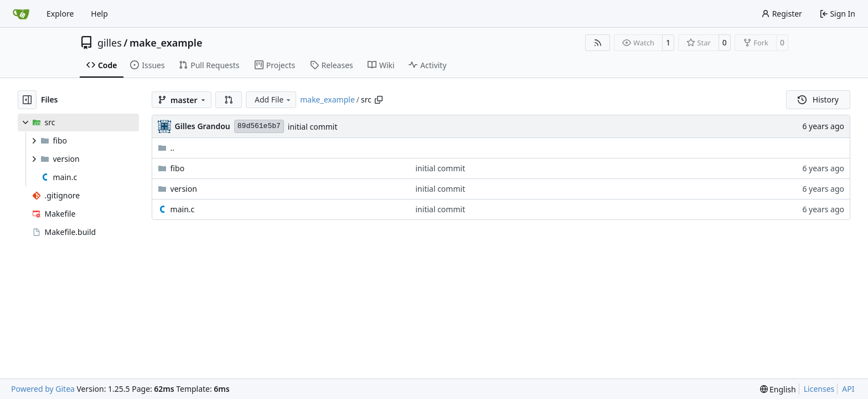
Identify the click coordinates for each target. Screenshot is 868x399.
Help (99, 14)
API (848, 389)
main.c (183, 209)
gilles (110, 43)
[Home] (21, 14)
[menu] (778, 389)
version (184, 189)
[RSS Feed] (598, 43)
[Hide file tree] (27, 100)
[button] (229, 100)
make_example (166, 43)
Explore (60, 14)
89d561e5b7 (259, 126)
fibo (178, 168)
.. (166, 148)
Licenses (819, 389)
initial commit (313, 127)
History (818, 99)
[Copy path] (379, 100)
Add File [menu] (273, 99)
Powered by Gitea (43, 389)
